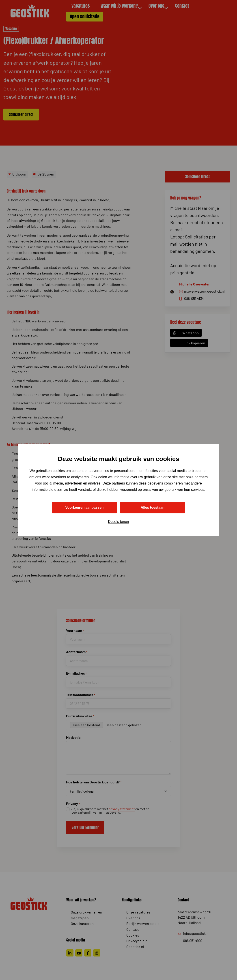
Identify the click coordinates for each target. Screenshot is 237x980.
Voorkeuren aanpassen (85, 507)
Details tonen (118, 522)
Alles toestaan (153, 507)
